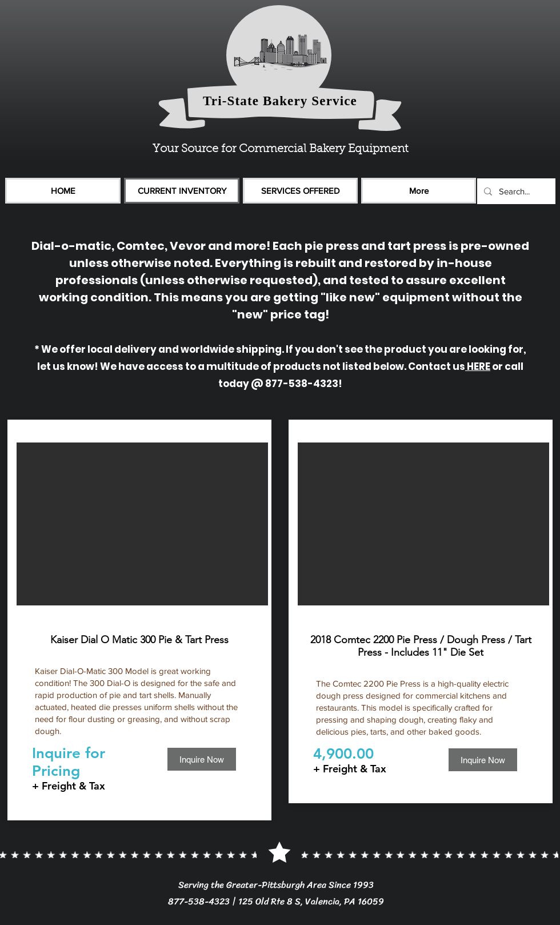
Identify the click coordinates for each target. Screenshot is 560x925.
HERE (478, 366)
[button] (142, 524)
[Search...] (515, 191)
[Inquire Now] (202, 759)
